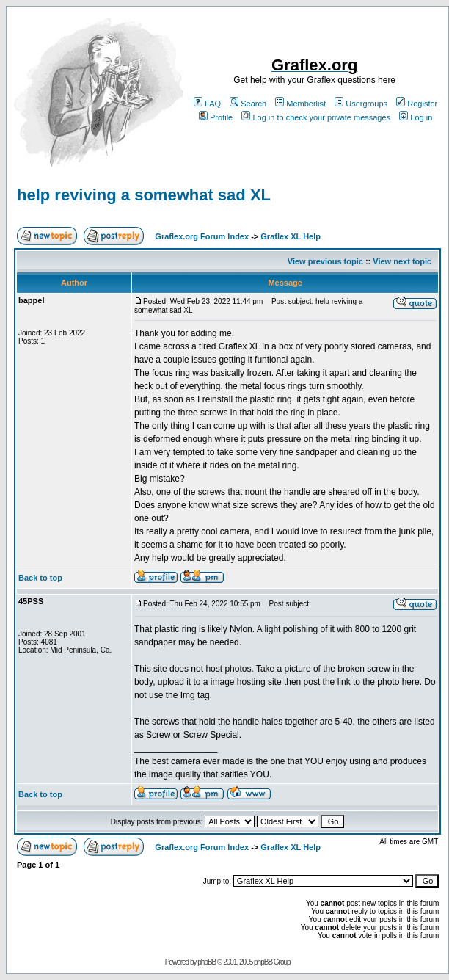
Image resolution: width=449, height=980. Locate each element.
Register (417, 104)
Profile (216, 117)
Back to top (40, 578)
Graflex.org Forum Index (202, 236)
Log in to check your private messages (316, 117)
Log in (416, 117)
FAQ (207, 104)
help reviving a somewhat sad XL (144, 195)
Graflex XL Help (291, 236)
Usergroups (361, 104)
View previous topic (325, 261)
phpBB (207, 962)
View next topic (402, 261)
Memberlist (300, 104)
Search (248, 104)
